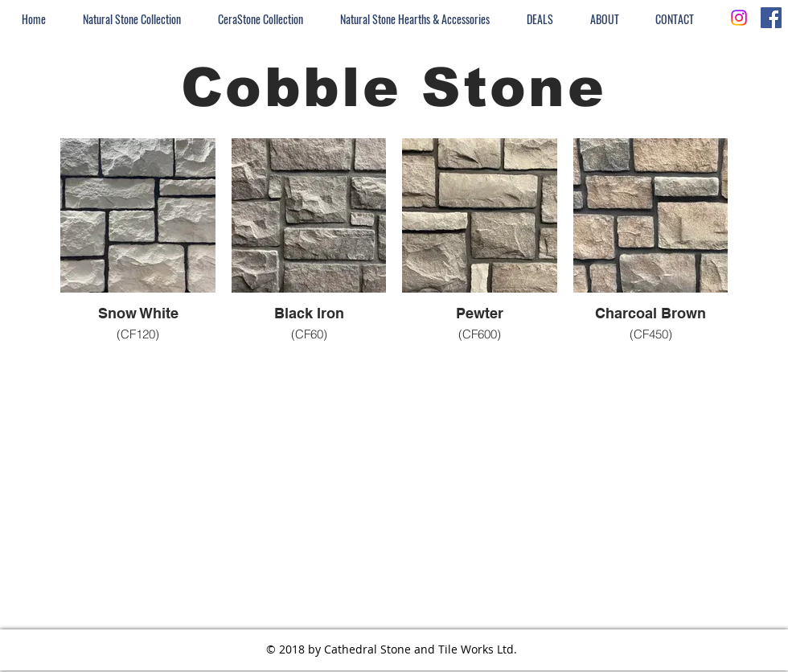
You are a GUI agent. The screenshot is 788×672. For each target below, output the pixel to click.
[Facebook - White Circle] (724, 658)
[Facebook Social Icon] (771, 18)
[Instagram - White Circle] (696, 658)
